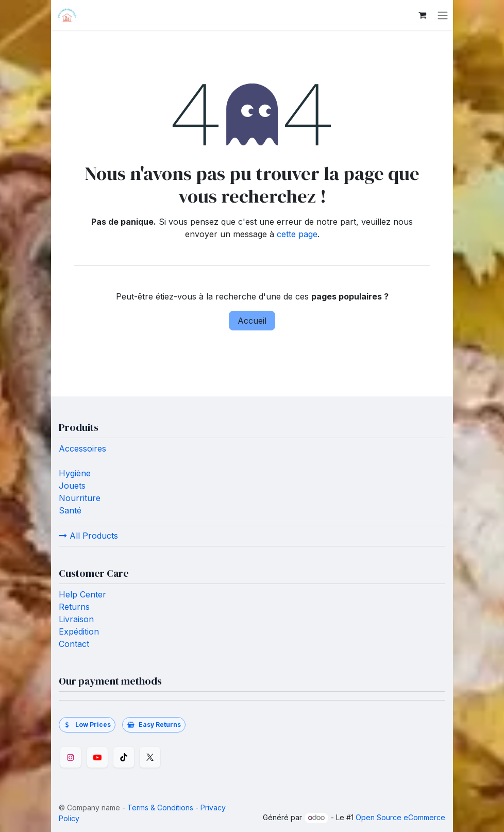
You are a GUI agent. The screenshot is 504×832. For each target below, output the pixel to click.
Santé (70, 510)
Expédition (79, 631)
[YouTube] (97, 757)
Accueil (252, 321)
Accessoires (82, 448)
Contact (75, 644)
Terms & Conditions (160, 808)
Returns (74, 607)
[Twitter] (150, 757)
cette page (297, 234)
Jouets (72, 486)
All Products (88, 536)
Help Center (82, 594)
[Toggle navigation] (443, 15)
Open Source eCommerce (400, 817)
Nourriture (80, 498)
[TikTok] (124, 757)
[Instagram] (71, 757)
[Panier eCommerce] (422, 15)
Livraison (76, 619)
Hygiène (75, 473)
